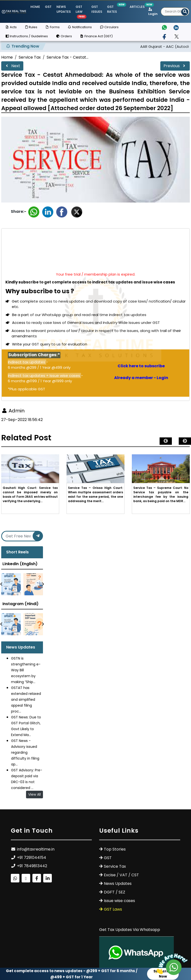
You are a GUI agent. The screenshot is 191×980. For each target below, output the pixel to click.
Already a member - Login (141, 378)
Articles (137, 7)
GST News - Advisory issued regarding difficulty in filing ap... (25, 752)
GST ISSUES (97, 9)
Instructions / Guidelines (27, 36)
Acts (11, 27)
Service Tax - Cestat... (68, 57)
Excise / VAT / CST (121, 875)
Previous (175, 66)
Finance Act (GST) (96, 36)
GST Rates (112, 9)
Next (12, 66)
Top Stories (115, 849)
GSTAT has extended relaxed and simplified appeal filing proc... (26, 700)
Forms (52, 27)
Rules (31, 27)
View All (34, 794)
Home (35, 7)
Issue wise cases (119, 901)
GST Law (81, 12)
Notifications (80, 27)
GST (48, 7)
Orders (64, 36)
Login (153, 12)
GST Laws (113, 909)
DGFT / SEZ (115, 892)
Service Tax (30, 57)
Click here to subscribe (141, 366)
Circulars (109, 27)
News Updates (64, 9)
